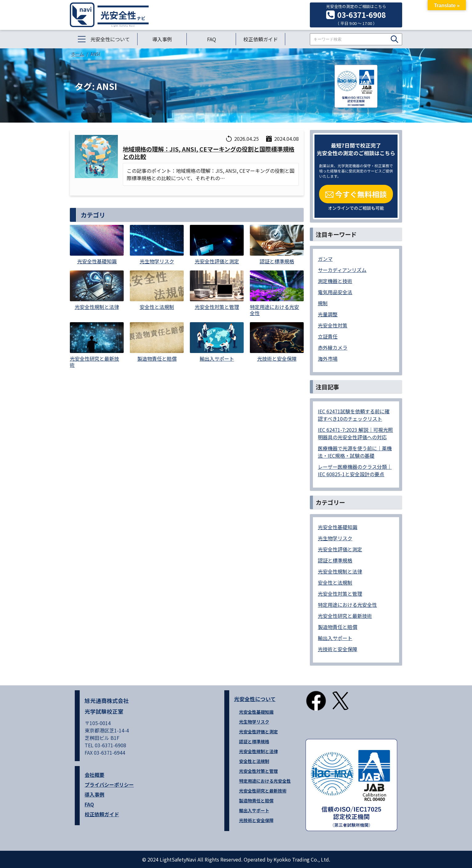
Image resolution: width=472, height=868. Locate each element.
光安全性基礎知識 (338, 527)
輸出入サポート (335, 638)
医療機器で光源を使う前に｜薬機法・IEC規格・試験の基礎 (355, 452)
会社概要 (94, 775)
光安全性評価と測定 (340, 549)
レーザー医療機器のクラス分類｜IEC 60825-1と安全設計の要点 (355, 470)
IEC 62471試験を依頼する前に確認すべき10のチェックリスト (354, 415)
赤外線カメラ (333, 347)
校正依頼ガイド (261, 39)
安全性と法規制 (335, 582)
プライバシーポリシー (109, 785)
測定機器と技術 (335, 281)
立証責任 (328, 336)
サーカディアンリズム (342, 270)
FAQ (212, 39)
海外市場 (328, 359)
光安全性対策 (333, 325)
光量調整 (328, 314)
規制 (323, 303)
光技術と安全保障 (338, 649)
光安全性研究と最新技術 (345, 616)
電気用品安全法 (335, 292)
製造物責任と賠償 (338, 627)
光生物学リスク (335, 538)
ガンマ (325, 259)
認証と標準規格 (335, 560)
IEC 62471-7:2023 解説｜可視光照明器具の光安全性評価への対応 (355, 433)
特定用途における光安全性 (347, 605)
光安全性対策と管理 (340, 594)
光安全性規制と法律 (340, 571)
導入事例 (162, 39)
